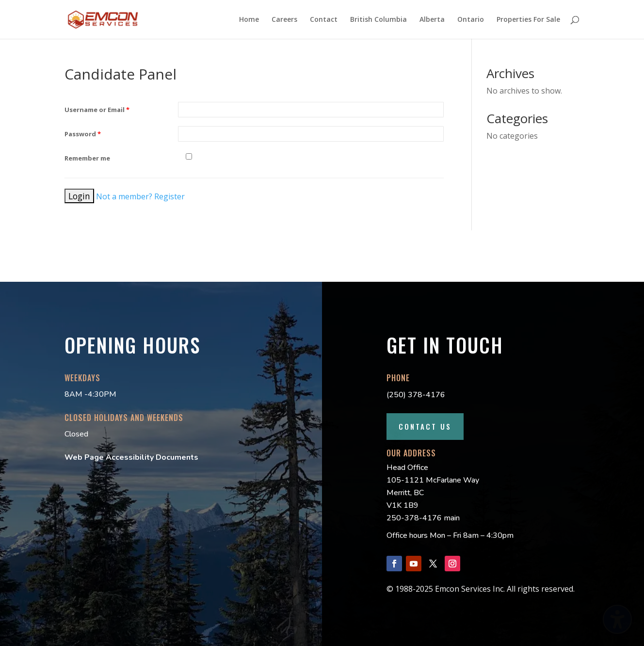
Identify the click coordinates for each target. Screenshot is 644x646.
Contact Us (425, 426)
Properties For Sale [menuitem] (528, 20)
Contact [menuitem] (324, 20)
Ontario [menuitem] (471, 20)
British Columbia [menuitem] (378, 20)
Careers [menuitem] (284, 20)
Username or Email (97, 110)
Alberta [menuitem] (432, 20)
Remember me (87, 158)
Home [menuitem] (249, 20)
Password (83, 134)
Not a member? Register (140, 196)
